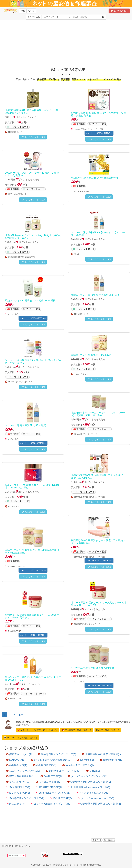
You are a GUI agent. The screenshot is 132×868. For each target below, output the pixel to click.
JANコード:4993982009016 (33, 570)
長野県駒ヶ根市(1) (112, 760)
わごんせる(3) (15, 804)
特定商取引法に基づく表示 (16, 846)
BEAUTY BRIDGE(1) (49, 787)
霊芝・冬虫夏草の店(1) (20, 776)
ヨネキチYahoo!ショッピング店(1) (51, 804)
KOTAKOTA (14, 506)
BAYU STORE (15, 631)
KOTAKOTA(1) (16, 760)
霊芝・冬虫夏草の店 (17, 194)
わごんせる (13, 314)
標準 (23, 11)
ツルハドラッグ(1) (18, 782)
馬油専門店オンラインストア (87, 624)
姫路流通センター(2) (19, 754)
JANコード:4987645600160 (33, 318)
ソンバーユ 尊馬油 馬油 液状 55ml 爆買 (25, 425)
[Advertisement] (66, 43)
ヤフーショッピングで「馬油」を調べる (37, 730)
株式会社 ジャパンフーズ (86, 434)
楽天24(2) (93, 771)
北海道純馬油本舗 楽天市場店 (22, 257)
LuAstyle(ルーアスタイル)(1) (63, 771)
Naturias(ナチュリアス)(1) (78, 765)
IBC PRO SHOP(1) (18, 793)
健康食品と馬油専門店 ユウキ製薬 (90, 497)
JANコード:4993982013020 (33, 443)
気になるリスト (119, 11)
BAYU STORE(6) (61, 798)
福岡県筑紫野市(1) (45, 765)
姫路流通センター (16, 132)
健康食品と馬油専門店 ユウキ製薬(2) (89, 782)
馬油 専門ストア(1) (18, 787)
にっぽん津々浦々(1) (48, 782)
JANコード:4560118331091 (33, 635)
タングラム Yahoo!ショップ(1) (96, 798)
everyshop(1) (85, 760)
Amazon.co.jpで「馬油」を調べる (21, 738)
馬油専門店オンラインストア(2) (25, 798)
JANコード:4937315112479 (99, 133)
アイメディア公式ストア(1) (93, 793)
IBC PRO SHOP (82, 191)
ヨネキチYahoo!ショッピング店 (89, 129)
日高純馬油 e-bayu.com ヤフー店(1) (89, 787)
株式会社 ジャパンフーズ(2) (23, 771)
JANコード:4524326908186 (99, 561)
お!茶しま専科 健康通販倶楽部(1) (51, 760)
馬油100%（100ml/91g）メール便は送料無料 (95, 178)
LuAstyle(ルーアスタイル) (20, 382)
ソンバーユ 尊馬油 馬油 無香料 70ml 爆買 (93, 668)
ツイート (97, 840)
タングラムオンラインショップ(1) (88, 776)
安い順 (31, 11)
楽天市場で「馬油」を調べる (77, 730)
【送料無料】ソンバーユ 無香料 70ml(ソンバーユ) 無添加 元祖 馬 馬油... (98, 414)
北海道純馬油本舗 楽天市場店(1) (101, 754)
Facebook (109, 840)
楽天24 (77, 254)
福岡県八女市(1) (17, 765)
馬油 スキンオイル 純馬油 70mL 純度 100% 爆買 (30, 301)
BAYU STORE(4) (51, 776)
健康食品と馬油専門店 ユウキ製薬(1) (99, 804)
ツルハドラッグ (81, 374)
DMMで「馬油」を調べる (108, 730)
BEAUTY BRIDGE (17, 566)
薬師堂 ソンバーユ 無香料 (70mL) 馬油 (91, 355)
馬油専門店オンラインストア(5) (57, 754)
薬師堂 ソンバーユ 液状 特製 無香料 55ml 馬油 (95, 295)
